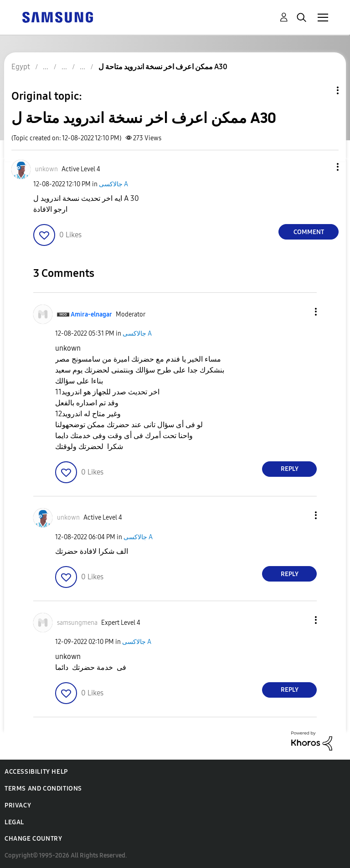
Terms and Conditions (43, 789)
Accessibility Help (36, 772)
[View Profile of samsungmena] (77, 623)
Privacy (18, 805)
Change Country (33, 839)
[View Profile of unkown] (46, 169)
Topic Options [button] (322, 90)
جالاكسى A (113, 184)
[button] (323, 167)
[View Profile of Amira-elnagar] (91, 314)
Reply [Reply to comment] (290, 469)
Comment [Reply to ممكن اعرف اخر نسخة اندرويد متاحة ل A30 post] (309, 232)
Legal (14, 822)
